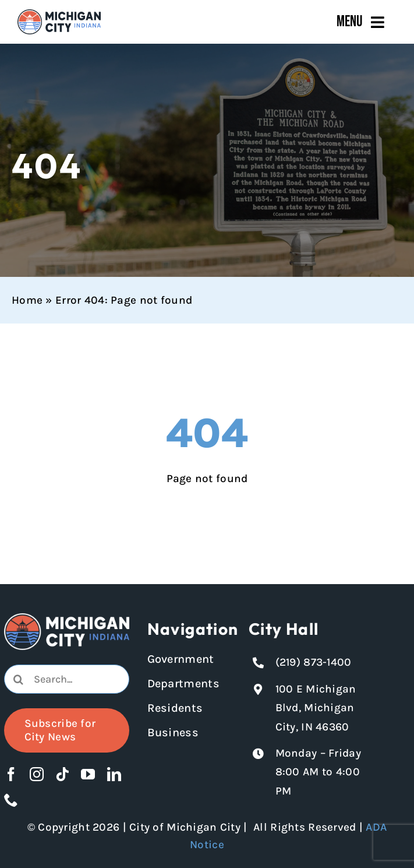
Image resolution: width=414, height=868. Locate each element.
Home (27, 300)
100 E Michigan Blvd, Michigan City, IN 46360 (316, 708)
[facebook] (11, 774)
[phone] (11, 800)
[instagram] (37, 774)
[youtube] (88, 774)
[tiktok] (62, 774)
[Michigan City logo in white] (67, 619)
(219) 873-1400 (314, 662)
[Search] (19, 679)
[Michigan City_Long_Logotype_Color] (59, 15)
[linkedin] (114, 774)
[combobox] (67, 679)
